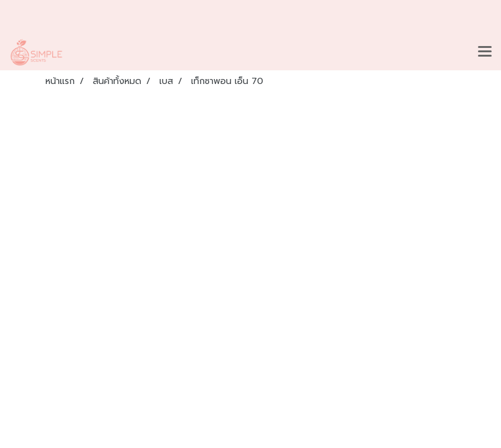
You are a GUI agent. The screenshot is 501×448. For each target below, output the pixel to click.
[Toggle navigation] (485, 52)
